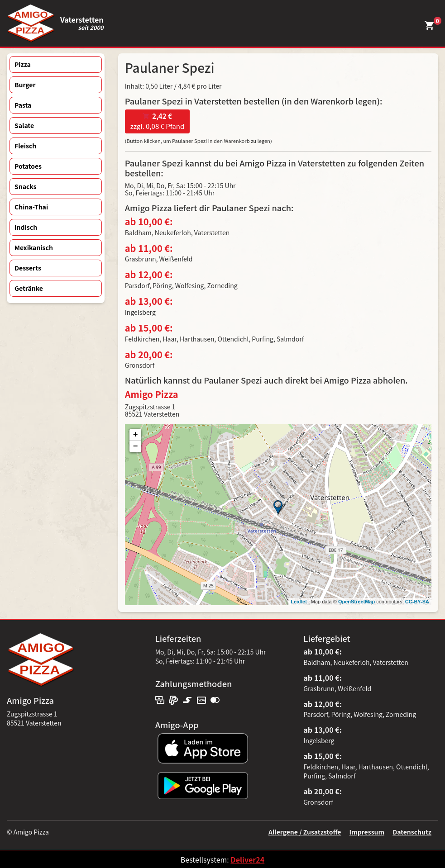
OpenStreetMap (356, 602)
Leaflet (299, 602)
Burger (25, 85)
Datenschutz (412, 832)
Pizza (23, 64)
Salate (24, 125)
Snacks (26, 186)
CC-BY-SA (417, 602)
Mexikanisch (34, 247)
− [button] (136, 446)
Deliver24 (247, 859)
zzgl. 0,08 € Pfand (157, 121)
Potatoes (28, 166)
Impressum (367, 832)
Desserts (28, 268)
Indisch (26, 227)
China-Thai (31, 207)
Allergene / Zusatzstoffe (305, 832)
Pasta (23, 105)
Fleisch (25, 146)
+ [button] (136, 435)
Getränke (29, 288)
